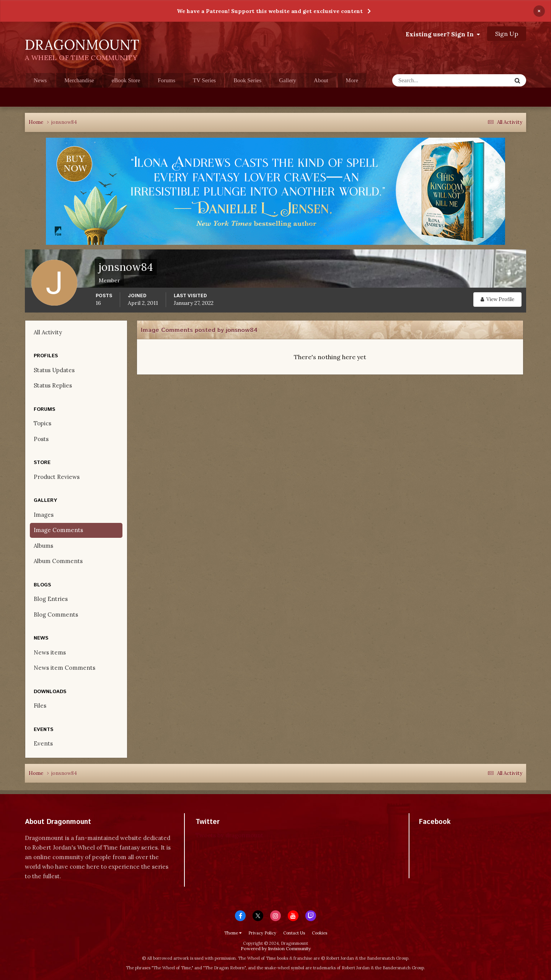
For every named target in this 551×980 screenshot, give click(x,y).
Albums (43, 546)
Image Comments (58, 530)
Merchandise (79, 80)
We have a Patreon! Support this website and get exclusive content (270, 11)
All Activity (48, 332)
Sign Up (507, 34)
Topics (42, 423)
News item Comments (64, 668)
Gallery (288, 80)
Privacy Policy (262, 933)
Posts (41, 439)
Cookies (320, 933)
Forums (166, 80)
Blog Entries (51, 599)
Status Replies (53, 385)
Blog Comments (56, 615)
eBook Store (126, 80)
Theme (233, 933)
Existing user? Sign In (443, 34)
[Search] (429, 80)
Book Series (247, 80)
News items (50, 652)
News (40, 80)
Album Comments (58, 561)
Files (40, 706)
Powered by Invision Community (276, 948)
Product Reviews (57, 477)
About (321, 80)
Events (43, 743)
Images (44, 515)
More (352, 80)
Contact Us (294, 933)
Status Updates (54, 370)
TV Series (204, 80)
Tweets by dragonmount (229, 835)
